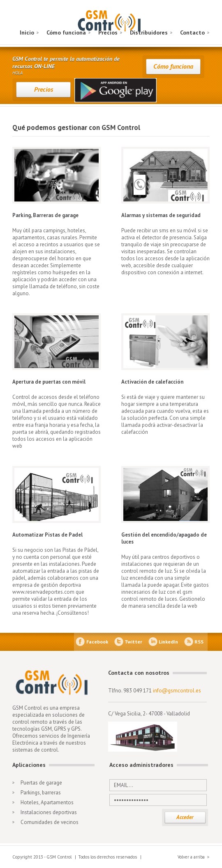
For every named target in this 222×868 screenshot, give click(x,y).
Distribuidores (149, 32)
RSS (199, 642)
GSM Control (111, 22)
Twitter (133, 642)
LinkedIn (168, 642)
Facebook (97, 642)
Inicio (27, 32)
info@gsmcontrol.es (177, 691)
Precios (108, 32)
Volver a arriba (191, 857)
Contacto (192, 32)
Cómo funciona (66, 32)
